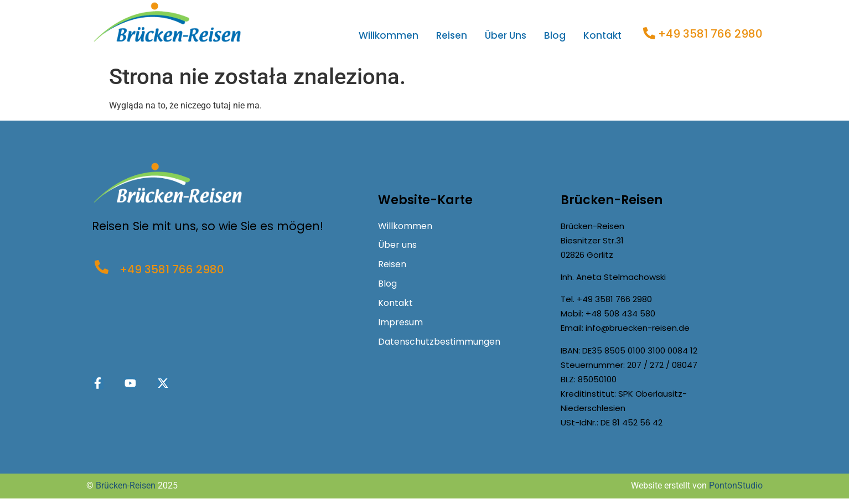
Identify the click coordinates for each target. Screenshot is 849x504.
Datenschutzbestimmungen (439, 342)
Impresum (400, 323)
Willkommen (389, 35)
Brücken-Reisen (126, 485)
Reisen (452, 35)
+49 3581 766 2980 (710, 34)
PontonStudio (736, 485)
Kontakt (602, 35)
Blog (555, 35)
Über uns (506, 35)
